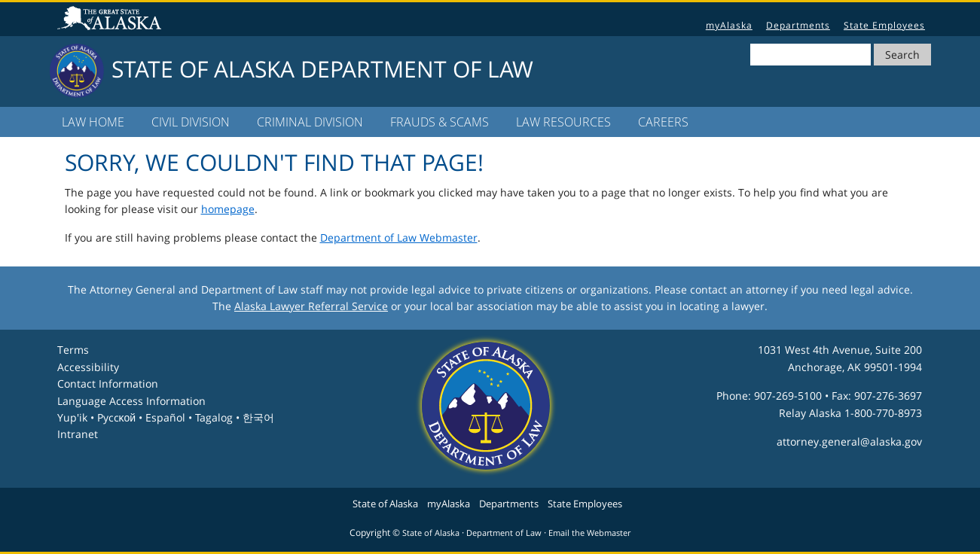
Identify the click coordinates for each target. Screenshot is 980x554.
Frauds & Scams (440, 122)
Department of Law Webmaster (399, 237)
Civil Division (191, 122)
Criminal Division (310, 122)
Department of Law (504, 533)
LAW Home (93, 122)
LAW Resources (563, 122)
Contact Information (108, 384)
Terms (73, 350)
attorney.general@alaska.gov (849, 441)
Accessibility (88, 367)
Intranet (78, 434)
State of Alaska (111, 20)
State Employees (884, 25)
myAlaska (729, 25)
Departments (798, 25)
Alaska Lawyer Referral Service (311, 306)
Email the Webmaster (589, 533)
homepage (228, 209)
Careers (663, 122)
